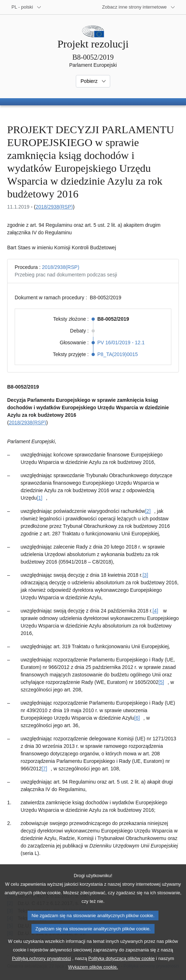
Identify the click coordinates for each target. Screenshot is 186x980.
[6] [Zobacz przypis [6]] (137, 718)
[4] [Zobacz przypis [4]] (155, 611)
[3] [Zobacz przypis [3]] (145, 575)
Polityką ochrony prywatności (41, 970)
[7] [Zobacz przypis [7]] (44, 769)
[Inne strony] (139, 7)
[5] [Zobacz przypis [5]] (161, 682)
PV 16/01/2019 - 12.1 (121, 342)
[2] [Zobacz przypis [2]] (148, 511)
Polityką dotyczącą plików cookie (122, 970)
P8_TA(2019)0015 (118, 354)
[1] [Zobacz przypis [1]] (40, 498)
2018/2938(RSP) (54, 207)
